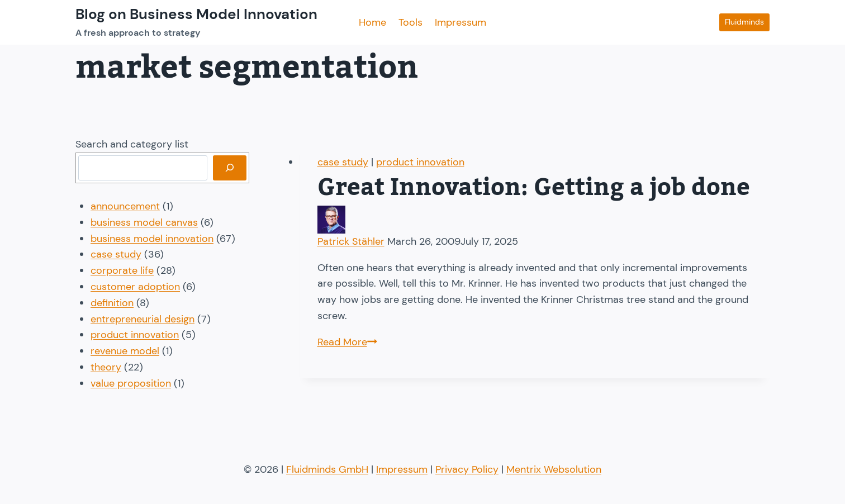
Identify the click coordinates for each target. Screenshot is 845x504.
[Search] (230, 168)
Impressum (461, 22)
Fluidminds (744, 22)
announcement (125, 206)
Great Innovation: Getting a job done (534, 188)
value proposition (131, 383)
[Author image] (535, 220)
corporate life (122, 270)
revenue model (125, 351)
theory (106, 367)
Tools (410, 22)
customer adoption (135, 287)
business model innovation (152, 239)
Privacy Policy (467, 469)
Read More (347, 342)
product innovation (420, 162)
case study (343, 162)
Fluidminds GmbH (327, 469)
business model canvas (144, 222)
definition (112, 303)
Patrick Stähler (351, 241)
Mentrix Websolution (554, 469)
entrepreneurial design (143, 319)
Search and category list (132, 144)
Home (372, 22)
